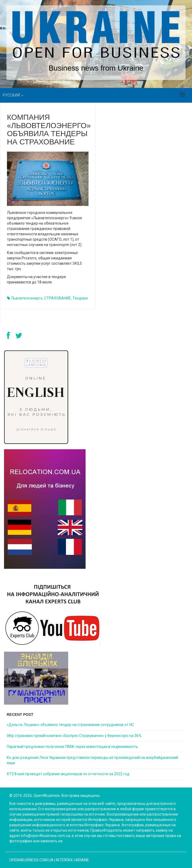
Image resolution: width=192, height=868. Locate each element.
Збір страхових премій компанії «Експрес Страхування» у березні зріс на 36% (74, 736)
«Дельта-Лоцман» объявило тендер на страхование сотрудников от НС (70, 725)
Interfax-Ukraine (72, 860)
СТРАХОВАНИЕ (57, 298)
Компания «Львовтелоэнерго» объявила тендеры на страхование (49, 130)
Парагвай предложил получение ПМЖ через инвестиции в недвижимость (72, 747)
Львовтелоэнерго (27, 298)
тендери (80, 298)
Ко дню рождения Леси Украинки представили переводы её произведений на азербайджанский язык (92, 760)
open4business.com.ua (31, 860)
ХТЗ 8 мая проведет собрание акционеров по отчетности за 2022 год (68, 774)
